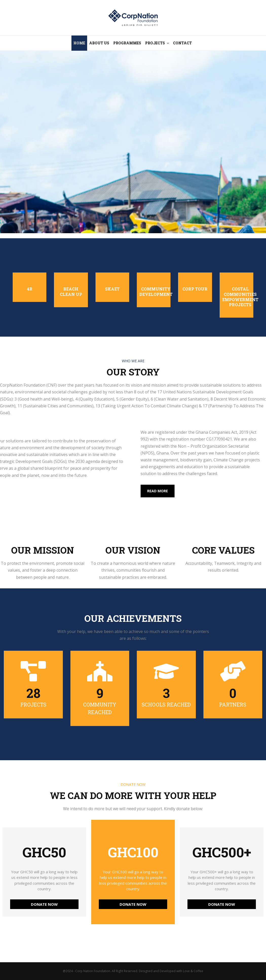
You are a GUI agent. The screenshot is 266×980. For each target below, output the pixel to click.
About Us (99, 43)
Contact (182, 43)
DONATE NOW (44, 904)
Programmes (127, 43)
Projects (155, 43)
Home (79, 43)
